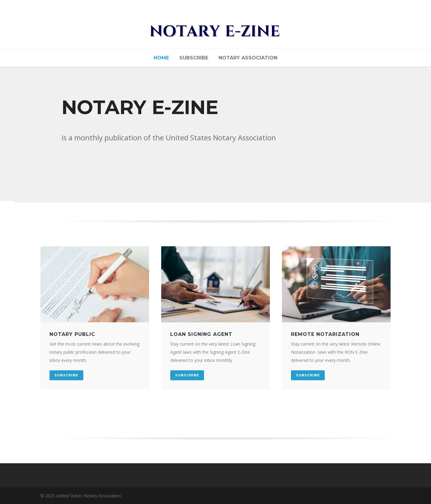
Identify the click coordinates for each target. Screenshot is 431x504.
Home (161, 58)
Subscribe (194, 58)
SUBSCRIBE (66, 375)
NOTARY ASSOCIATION (248, 58)
